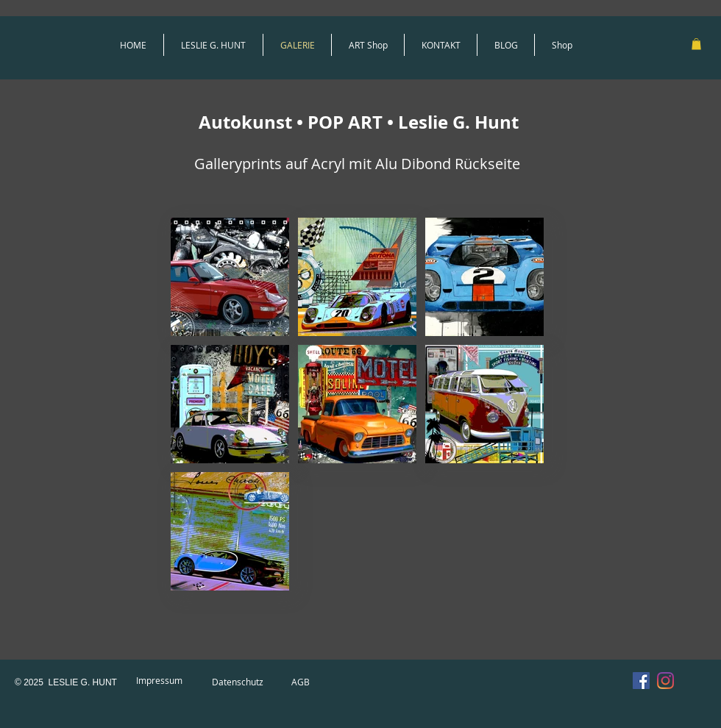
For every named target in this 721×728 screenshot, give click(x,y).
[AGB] (300, 682)
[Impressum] (159, 681)
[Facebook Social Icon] (641, 681)
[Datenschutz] (238, 682)
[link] (696, 44)
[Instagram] (665, 681)
